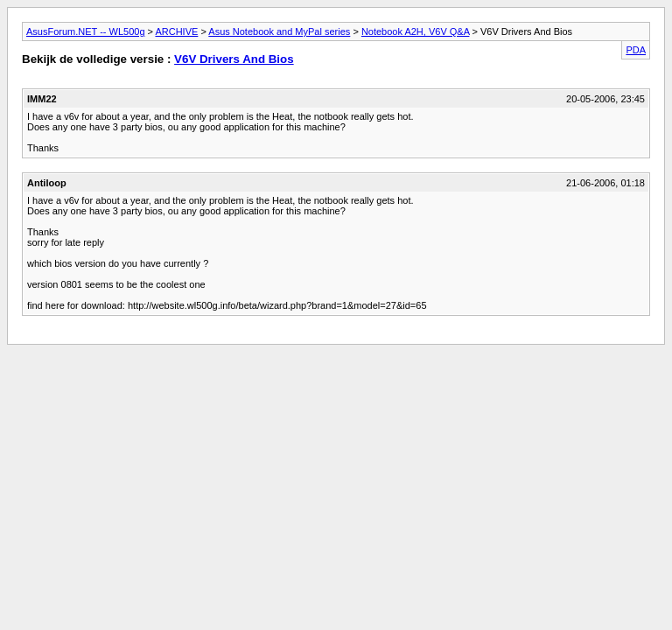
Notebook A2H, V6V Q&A (416, 31)
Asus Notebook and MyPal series (279, 31)
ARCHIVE (176, 31)
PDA (636, 50)
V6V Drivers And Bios (234, 59)
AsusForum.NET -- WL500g (86, 31)
